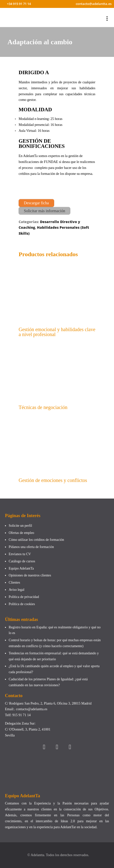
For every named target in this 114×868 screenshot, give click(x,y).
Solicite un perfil (20, 526)
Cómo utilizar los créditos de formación (36, 540)
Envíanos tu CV (20, 554)
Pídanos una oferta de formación (32, 547)
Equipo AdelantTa (21, 568)
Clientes (14, 582)
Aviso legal (17, 590)
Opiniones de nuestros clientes (30, 575)
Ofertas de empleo (21, 533)
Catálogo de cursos (22, 561)
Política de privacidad (24, 597)
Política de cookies (22, 604)
